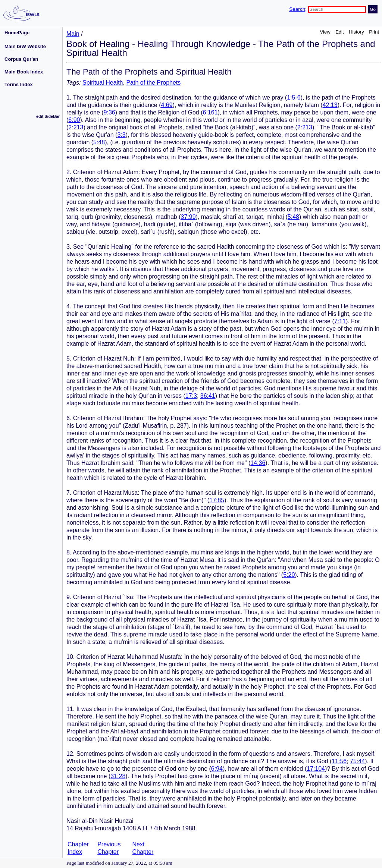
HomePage (17, 33)
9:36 (109, 112)
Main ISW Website (25, 46)
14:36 (258, 463)
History (356, 32)
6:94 (217, 769)
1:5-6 (294, 98)
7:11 (340, 321)
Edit (339, 32)
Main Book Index (24, 72)
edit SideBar (48, 116)
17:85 (217, 500)
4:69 (167, 105)
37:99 (188, 217)
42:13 (330, 105)
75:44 (357, 761)
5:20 (289, 575)
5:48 (99, 142)
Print (374, 32)
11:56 (339, 761)
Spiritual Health (103, 83)
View (325, 32)
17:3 (191, 396)
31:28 (118, 776)
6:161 (210, 112)
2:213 (76, 127)
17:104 (316, 769)
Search (297, 9)
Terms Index (19, 84)
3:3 (121, 135)
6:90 (74, 120)
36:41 (208, 396)
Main (73, 34)
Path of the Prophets (153, 83)
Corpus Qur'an (21, 59)
